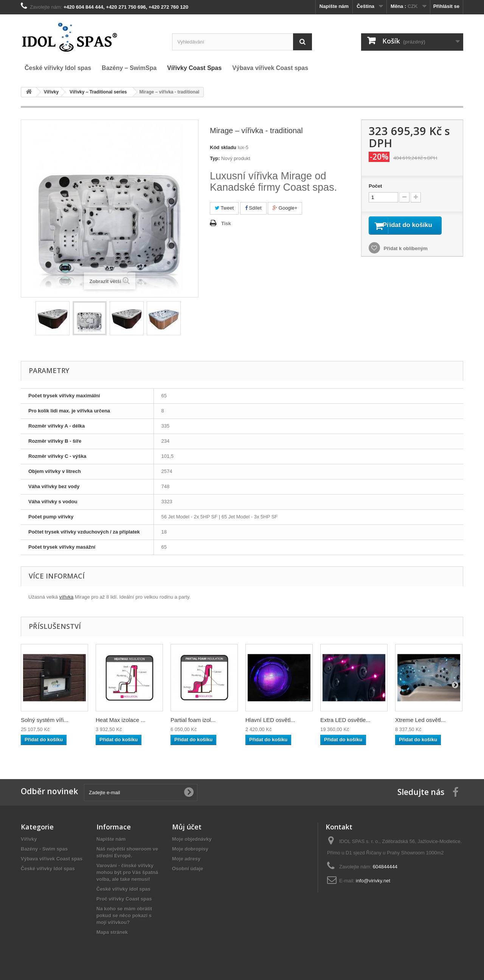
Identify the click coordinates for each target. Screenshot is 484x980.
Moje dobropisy (190, 849)
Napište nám (334, 6)
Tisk (226, 223)
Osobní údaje (188, 869)
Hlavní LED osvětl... (270, 720)
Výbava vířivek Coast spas (52, 859)
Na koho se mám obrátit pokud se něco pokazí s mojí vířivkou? (124, 915)
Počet (375, 186)
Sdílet (253, 208)
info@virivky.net (373, 881)
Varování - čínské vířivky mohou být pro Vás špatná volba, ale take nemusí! (127, 872)
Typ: (215, 158)
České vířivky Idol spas (48, 869)
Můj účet (187, 827)
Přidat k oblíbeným (405, 258)
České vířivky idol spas (123, 889)
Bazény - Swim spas (44, 849)
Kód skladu (223, 147)
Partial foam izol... (193, 720)
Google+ (285, 208)
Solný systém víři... (45, 720)
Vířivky (29, 839)
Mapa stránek (112, 932)
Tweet (224, 208)
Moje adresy (186, 859)
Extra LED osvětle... (345, 720)
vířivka (67, 597)
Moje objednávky (192, 839)
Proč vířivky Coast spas (124, 899)
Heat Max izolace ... (121, 720)
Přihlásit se (446, 6)
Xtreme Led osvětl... (420, 720)
